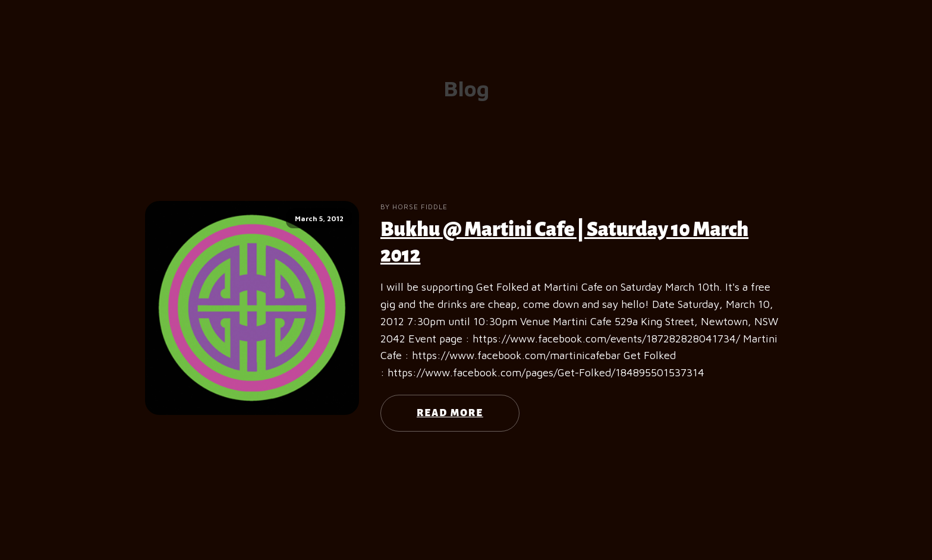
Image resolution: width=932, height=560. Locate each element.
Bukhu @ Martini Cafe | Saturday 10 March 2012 (564, 242)
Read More (450, 413)
